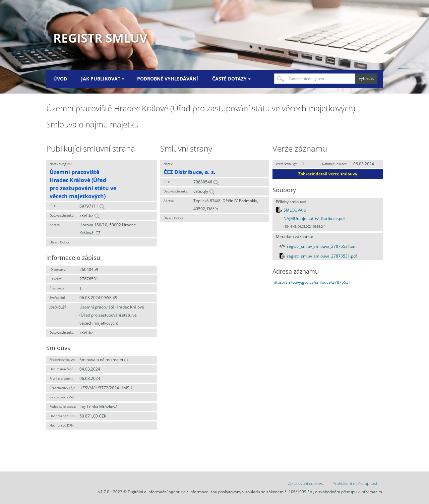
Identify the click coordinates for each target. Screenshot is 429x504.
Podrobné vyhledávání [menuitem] (168, 79)
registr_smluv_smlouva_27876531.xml (322, 246)
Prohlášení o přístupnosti (355, 483)
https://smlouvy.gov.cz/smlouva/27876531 (312, 282)
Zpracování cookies (305, 483)
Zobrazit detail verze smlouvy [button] (328, 174)
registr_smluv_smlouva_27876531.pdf (322, 256)
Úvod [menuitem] (60, 79)
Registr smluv (100, 38)
